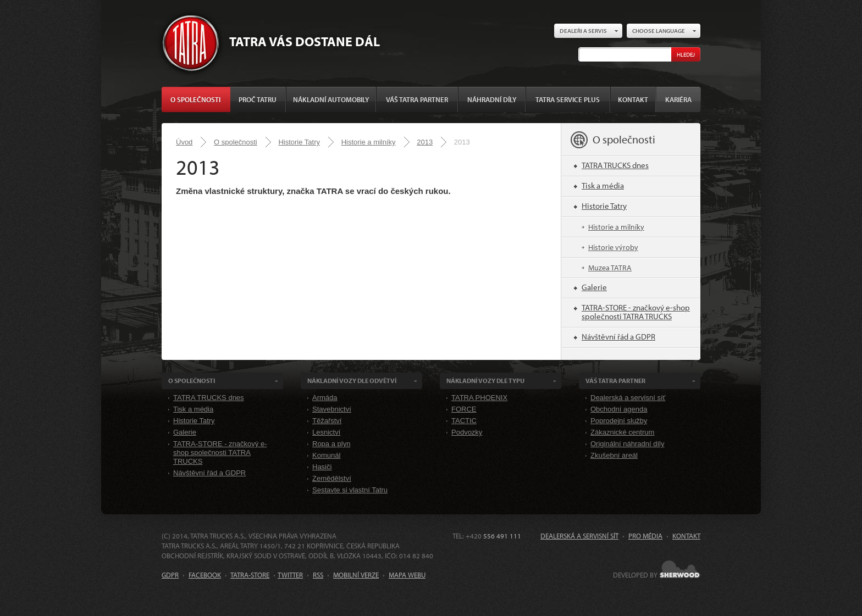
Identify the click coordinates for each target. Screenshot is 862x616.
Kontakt (633, 99)
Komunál (326, 455)
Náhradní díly (492, 99)
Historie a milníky (369, 142)
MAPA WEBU (407, 575)
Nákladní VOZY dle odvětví (352, 381)
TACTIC (464, 421)
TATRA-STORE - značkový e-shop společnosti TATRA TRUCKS (636, 312)
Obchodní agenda (619, 409)
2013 (425, 142)
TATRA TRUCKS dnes (615, 165)
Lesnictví (326, 432)
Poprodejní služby (619, 421)
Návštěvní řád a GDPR (618, 337)
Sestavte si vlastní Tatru (350, 490)
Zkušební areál (614, 455)
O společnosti (195, 99)
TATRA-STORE (250, 575)
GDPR (170, 575)
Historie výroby (613, 247)
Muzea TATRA (610, 268)
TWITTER (290, 575)
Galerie (594, 287)
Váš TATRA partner (417, 99)
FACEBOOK (205, 575)
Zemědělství (332, 478)
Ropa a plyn (331, 444)
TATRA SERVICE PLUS (568, 99)
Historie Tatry (299, 142)
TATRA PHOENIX (479, 398)
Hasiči (322, 467)
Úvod (184, 142)
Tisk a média (603, 185)
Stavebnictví (332, 409)
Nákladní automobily (331, 99)
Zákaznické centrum (622, 432)
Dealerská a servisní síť (628, 398)
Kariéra (678, 99)
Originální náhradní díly (627, 444)
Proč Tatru (258, 99)
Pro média (645, 536)
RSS (318, 575)
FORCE (464, 409)
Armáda (325, 398)
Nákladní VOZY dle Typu (485, 381)
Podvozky (467, 432)
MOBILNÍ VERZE (356, 575)
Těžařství (327, 421)
